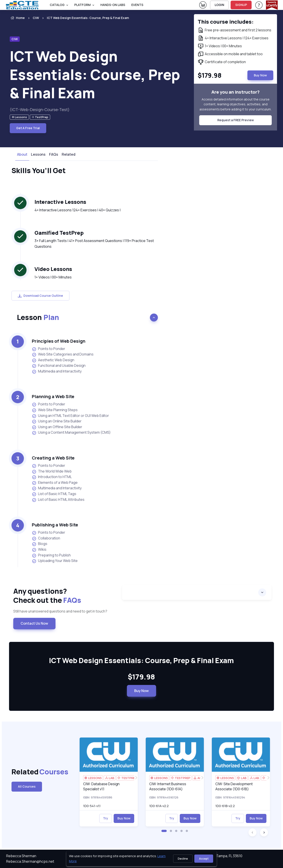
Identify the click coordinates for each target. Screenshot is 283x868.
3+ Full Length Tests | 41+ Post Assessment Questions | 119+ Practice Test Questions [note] (94, 244)
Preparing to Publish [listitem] (51, 555)
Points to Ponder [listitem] (49, 349)
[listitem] (84, 18)
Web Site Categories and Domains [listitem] (63, 354)
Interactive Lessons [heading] (60, 202)
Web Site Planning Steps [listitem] (55, 410)
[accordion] (197, 592)
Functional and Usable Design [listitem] (59, 366)
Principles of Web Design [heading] (59, 341)
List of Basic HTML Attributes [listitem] (58, 500)
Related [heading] (31, 772)
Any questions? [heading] (64, 596)
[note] (19, 117)
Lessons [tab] (38, 154)
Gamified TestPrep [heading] (59, 233)
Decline (183, 859)
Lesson (38, 317)
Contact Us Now (34, 623)
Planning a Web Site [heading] (53, 396)
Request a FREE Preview (236, 120)
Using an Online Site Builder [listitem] (57, 421)
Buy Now (141, 691)
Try (106, 818)
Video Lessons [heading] (53, 269)
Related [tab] (69, 154)
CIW (36, 18)
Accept (204, 859)
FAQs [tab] (54, 154)
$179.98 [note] (141, 677)
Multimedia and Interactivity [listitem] (57, 371)
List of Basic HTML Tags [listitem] (54, 494)
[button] (164, 831)
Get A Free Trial (28, 128)
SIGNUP (241, 5)
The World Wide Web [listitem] (52, 471)
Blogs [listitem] (40, 544)
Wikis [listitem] (39, 549)
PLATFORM (82, 5)
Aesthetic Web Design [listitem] (53, 360)
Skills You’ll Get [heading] (39, 171)
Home (17, 18)
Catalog (57, 5)
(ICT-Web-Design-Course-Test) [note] (40, 110)
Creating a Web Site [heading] (53, 458)
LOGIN (219, 5)
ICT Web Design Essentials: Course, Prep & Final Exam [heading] (95, 75)
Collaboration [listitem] (46, 538)
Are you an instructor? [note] (235, 92)
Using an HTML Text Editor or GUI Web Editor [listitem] (70, 416)
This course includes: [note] (226, 22)
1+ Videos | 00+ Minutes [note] (53, 277)
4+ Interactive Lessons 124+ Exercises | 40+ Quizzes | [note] (77, 210)
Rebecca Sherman (21, 856)
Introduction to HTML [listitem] (52, 477)
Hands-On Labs (113, 5)
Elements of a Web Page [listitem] (55, 483)
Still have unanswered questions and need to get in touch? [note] (60, 611)
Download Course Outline (40, 296)
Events (137, 5)
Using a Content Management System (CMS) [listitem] (71, 432)
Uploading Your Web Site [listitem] (55, 561)
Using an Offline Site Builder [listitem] (57, 427)
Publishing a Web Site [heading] (55, 525)
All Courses (27, 786)
